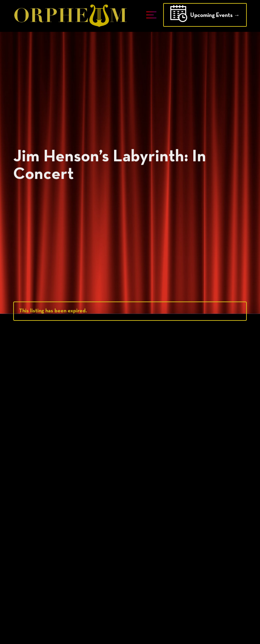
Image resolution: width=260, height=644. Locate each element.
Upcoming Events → (205, 16)
